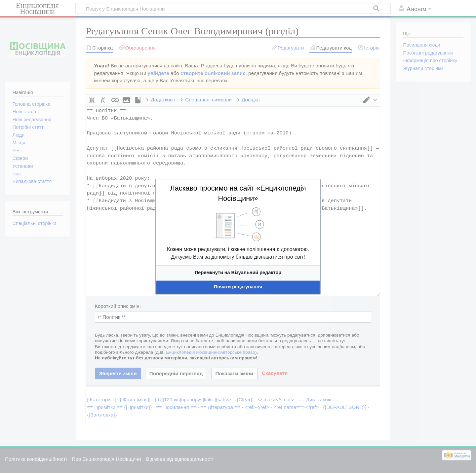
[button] (238, 273)
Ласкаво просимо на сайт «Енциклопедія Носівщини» (238, 193)
